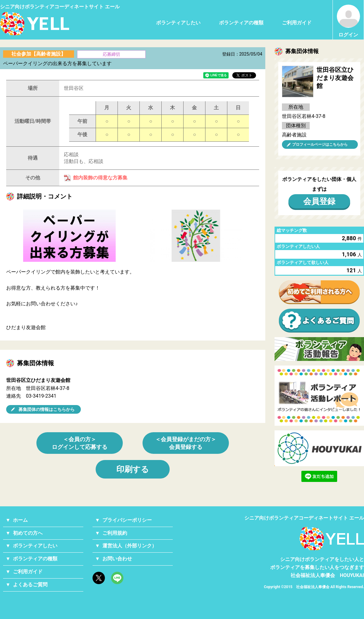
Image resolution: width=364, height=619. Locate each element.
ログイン (348, 21)
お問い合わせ (117, 559)
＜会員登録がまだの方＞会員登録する (186, 443)
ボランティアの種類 (241, 23)
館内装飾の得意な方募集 (100, 178)
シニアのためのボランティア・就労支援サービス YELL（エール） (35, 24)
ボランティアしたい (178, 23)
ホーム (20, 520)
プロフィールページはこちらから (320, 144)
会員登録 (319, 201)
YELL (332, 539)
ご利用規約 (115, 533)
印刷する (133, 469)
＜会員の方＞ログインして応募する (80, 443)
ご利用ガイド (297, 23)
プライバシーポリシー (127, 520)
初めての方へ (28, 533)
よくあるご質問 (30, 585)
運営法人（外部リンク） (130, 546)
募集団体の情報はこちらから (47, 409)
